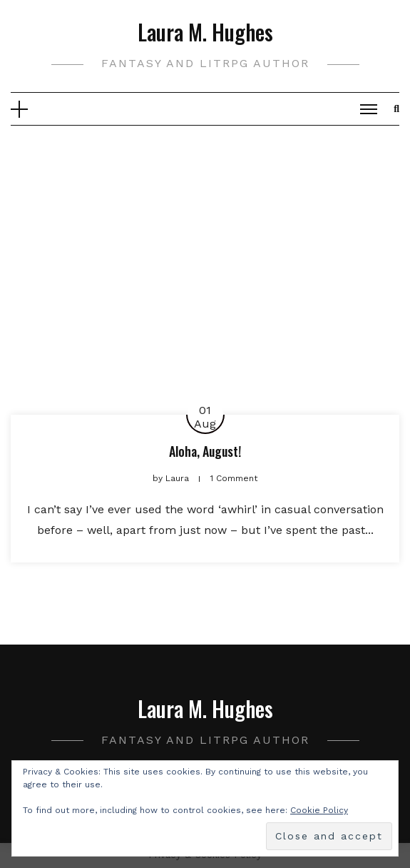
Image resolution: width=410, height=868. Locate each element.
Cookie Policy (319, 810)
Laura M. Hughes (205, 32)
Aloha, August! (205, 451)
